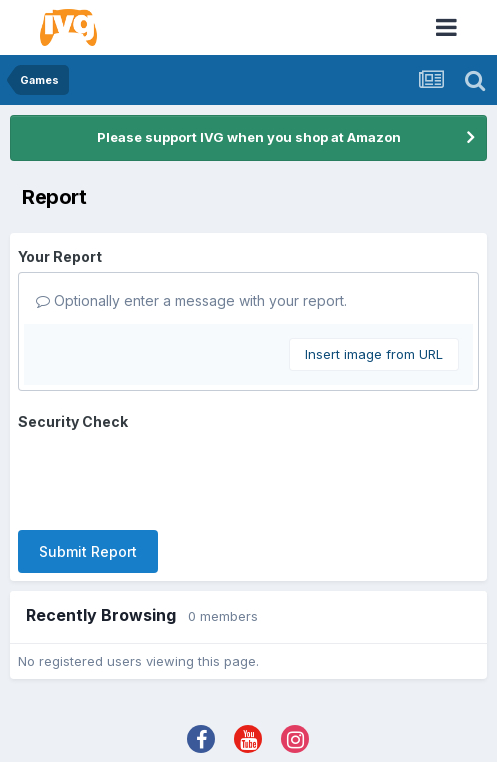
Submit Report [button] (88, 551)
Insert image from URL (374, 354)
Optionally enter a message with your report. (191, 300)
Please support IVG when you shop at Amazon (249, 137)
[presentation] (170, 476)
